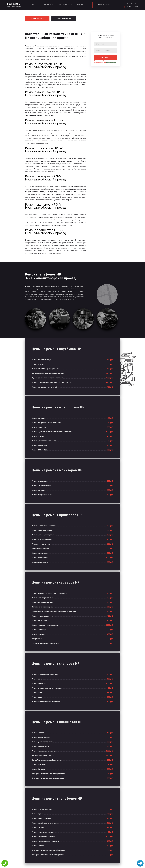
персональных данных (111, 62)
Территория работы (65, 5)
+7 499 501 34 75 (131, 3)
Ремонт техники (37, 19)
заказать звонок (104, 5)
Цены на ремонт (48, 5)
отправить (105, 57)
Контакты (81, 5)
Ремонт (35, 5)
